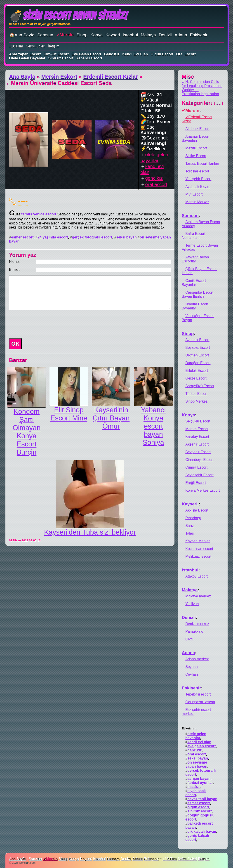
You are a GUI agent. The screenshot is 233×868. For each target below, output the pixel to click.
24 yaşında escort (53, 237)
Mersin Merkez (197, 202)
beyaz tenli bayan (202, 799)
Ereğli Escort (196, 483)
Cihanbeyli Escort (199, 460)
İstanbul (130, 35)
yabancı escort (89, 58)
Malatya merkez (198, 596)
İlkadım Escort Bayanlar (195, 306)
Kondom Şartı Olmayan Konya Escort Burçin (27, 432)
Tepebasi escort (198, 694)
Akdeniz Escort (197, 129)
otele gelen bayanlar (27, 58)
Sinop (82, 35)
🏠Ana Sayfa (22, 35)
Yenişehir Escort (198, 179)
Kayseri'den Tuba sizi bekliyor (90, 532)
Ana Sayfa (22, 77)
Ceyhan (192, 674)
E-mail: (15, 270)
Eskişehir (199, 35)
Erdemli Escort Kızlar (110, 77)
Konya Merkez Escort (202, 490)
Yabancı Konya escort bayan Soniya (153, 426)
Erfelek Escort (197, 371)
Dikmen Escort (197, 355)
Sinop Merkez (196, 401)
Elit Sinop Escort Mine (69, 414)
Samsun (45, 35)
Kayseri (113, 35)
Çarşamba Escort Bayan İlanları (198, 294)
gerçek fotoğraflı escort (92, 237)
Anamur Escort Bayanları (195, 138)
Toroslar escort (197, 171)
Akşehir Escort (197, 444)
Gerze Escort (196, 378)
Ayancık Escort (197, 340)
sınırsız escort (61, 58)
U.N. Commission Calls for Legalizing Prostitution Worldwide (202, 86)
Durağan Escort (198, 363)
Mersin (67, 35)
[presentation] (42, 324)
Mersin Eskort (59, 77)
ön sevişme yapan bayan (196, 764)
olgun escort (162, 54)
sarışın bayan (199, 779)
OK (15, 344)
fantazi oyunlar (200, 783)
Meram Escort (197, 429)
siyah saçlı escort (195, 793)
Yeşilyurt (192, 604)
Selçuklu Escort (198, 421)
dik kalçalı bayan (202, 831)
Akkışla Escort (197, 510)
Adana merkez (197, 659)
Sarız (189, 526)
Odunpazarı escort (200, 702)
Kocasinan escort (199, 549)
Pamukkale (194, 631)
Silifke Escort (196, 156)
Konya (96, 35)
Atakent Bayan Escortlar (195, 259)
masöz (193, 787)
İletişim (54, 46)
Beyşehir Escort (198, 452)
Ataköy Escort (197, 576)
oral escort (186, 54)
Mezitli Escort (196, 148)
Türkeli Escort (196, 394)
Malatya (148, 35)
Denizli (165, 35)
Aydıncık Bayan (198, 187)
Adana (181, 35)
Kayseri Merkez (198, 541)
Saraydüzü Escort (200, 386)
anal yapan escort (25, 54)
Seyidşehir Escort (199, 475)
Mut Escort (194, 194)
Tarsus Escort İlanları (202, 164)
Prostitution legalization (200, 94)
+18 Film (16, 46)
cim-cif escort (56, 54)
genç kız (112, 54)
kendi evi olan (135, 54)
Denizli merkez (197, 624)
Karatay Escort (197, 437)
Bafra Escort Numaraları (193, 236)
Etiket (189, 728)
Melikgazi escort (198, 556)
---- (23, 201)
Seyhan (191, 667)
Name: (14, 262)
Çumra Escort (196, 467)
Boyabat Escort (198, 348)
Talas (189, 533)
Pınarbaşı (193, 518)
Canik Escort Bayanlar (194, 283)
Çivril (189, 639)
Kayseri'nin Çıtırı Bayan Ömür (111, 418)
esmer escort (22, 237)
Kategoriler (203, 103)
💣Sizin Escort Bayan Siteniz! (68, 16)
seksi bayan (126, 237)
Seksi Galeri (35, 46)
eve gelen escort (86, 54)
